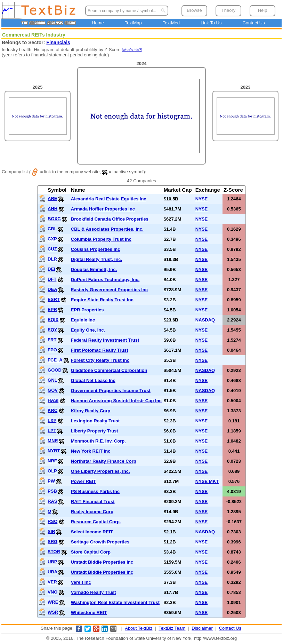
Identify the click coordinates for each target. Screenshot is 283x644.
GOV (53, 390)
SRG (52, 542)
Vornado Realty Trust (94, 592)
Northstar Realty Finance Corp (104, 461)
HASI (53, 400)
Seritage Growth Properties (100, 542)
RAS (52, 501)
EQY (52, 330)
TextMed (171, 23)
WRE (53, 602)
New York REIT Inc (91, 451)
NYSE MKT (207, 481)
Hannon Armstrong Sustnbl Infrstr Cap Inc (116, 401)
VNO (52, 592)
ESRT (54, 299)
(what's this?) (132, 50)
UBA (52, 572)
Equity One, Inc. (88, 330)
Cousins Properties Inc (96, 249)
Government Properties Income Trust (111, 391)
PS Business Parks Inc (95, 491)
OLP (52, 471)
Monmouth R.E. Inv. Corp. (98, 441)
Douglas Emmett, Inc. (94, 269)
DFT (52, 279)
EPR (52, 309)
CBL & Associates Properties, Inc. (107, 229)
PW (51, 481)
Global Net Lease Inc (93, 380)
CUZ (52, 249)
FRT (52, 340)
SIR (51, 531)
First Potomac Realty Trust (100, 350)
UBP (52, 562)
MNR (53, 441)
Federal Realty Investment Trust (105, 340)
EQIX (53, 320)
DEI (51, 269)
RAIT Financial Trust (93, 502)
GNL (52, 380)
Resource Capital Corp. (96, 522)
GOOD (55, 370)
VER (52, 582)
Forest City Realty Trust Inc (100, 360)
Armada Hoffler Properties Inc (103, 209)
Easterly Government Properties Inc (109, 290)
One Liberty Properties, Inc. (100, 471)
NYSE (201, 199)
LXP (52, 420)
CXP (52, 239)
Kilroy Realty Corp (91, 411)
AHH (52, 209)
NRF (52, 461)
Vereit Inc (81, 582)
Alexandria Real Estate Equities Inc (109, 199)
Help (263, 10)
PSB (52, 491)
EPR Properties (87, 310)
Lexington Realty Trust (95, 421)
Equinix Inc (83, 320)
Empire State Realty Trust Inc (102, 300)
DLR (52, 259)
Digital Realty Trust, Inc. (96, 259)
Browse (194, 10)
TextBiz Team (172, 628)
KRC (52, 410)
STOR (54, 552)
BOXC (54, 219)
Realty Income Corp (92, 512)
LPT (52, 431)
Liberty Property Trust (95, 431)
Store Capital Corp (91, 552)
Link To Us (211, 23)
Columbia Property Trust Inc (101, 239)
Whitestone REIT (89, 613)
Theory (228, 10)
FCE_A (55, 360)
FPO (52, 350)
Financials (58, 42)
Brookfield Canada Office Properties (110, 219)
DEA (52, 289)
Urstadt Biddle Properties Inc (102, 562)
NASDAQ (205, 320)
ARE (52, 198)
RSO (52, 521)
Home (98, 23)
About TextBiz (139, 628)
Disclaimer (202, 628)
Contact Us (253, 23)
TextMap (133, 23)
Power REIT (83, 481)
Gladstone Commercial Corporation (109, 370)
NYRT (54, 451)
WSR (53, 612)
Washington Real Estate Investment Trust (115, 602)
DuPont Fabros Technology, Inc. (105, 280)
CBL (52, 229)
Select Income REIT (92, 532)
